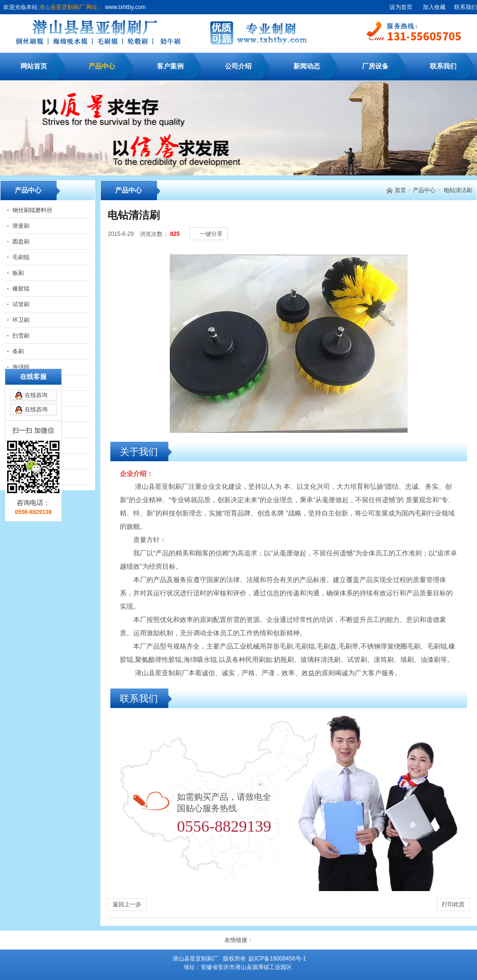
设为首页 (401, 7)
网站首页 (34, 66)
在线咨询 (36, 341)
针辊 (18, 477)
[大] (458, 224)
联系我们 (466, 7)
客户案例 (170, 66)
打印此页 (453, 904)
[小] (439, 224)
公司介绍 (238, 66)
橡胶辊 (21, 289)
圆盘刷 (21, 242)
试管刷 (21, 304)
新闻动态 (307, 66)
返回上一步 (127, 904)
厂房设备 (375, 66)
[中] (448, 224)
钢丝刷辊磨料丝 (32, 210)
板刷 (18, 273)
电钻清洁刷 (458, 190)
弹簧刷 (21, 226)
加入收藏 (434, 7)
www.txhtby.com (124, 7)
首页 (400, 190)
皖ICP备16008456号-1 (277, 959)
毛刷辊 (21, 257)
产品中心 (102, 66)
